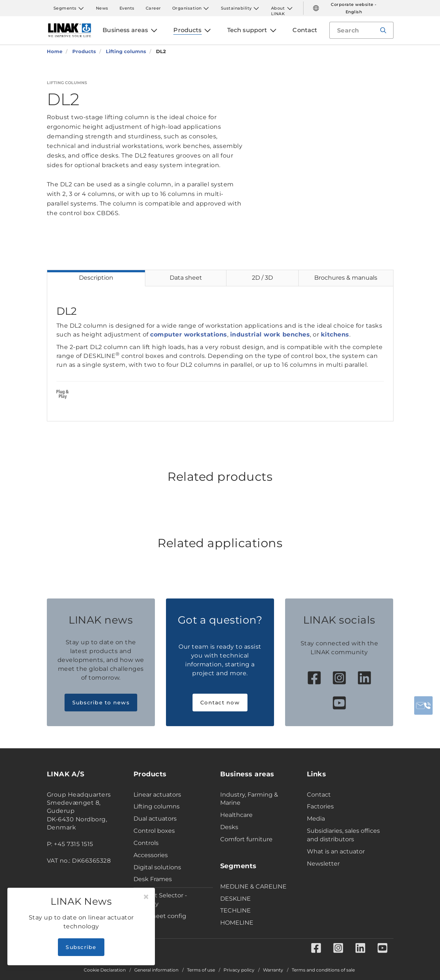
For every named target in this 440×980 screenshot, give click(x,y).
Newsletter (323, 864)
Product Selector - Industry (160, 900)
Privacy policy (239, 970)
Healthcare (236, 815)
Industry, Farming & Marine (249, 799)
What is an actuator (336, 851)
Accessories (151, 855)
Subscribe (81, 947)
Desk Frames (153, 879)
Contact (319, 795)
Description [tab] (96, 278)
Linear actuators (157, 795)
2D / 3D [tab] (262, 278)
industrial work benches (270, 334)
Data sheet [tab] (186, 278)
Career (153, 8)
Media (316, 819)
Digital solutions (157, 867)
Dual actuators (155, 819)
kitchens (335, 334)
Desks (229, 827)
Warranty (273, 970)
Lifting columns (157, 806)
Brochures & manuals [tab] (346, 278)
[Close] (146, 897)
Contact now (220, 703)
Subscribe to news (101, 703)
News (102, 8)
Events (127, 8)
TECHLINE (235, 910)
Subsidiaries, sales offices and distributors (343, 835)
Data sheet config (160, 916)
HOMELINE (237, 923)
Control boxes (154, 831)
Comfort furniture (246, 839)
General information (156, 970)
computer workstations (189, 334)
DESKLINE (235, 899)
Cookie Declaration (105, 970)
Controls (146, 843)
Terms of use (201, 970)
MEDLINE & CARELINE (253, 886)
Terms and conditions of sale (323, 970)
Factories (320, 806)
